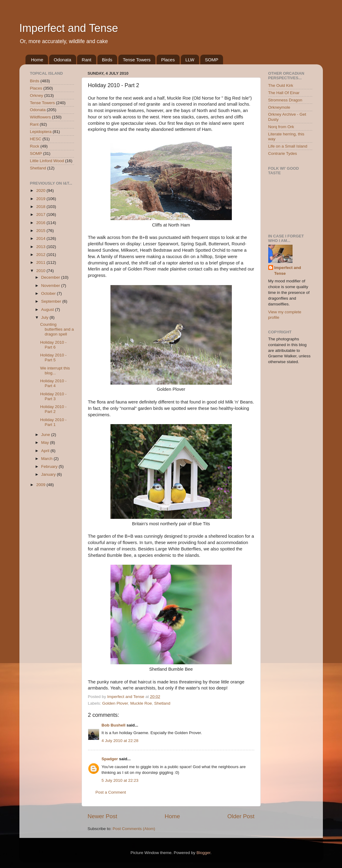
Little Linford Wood (47, 161)
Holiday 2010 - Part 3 (53, 396)
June (46, 435)
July (46, 317)
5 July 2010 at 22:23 (120, 780)
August (48, 310)
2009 (41, 485)
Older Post (241, 816)
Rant (86, 60)
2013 (41, 247)
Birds (107, 60)
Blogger (204, 853)
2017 (41, 214)
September (52, 301)
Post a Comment (111, 792)
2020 (41, 191)
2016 (41, 223)
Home (37, 60)
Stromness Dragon (285, 100)
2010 (41, 271)
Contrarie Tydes (283, 153)
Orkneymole (279, 107)
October (49, 293)
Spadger (110, 759)
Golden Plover (115, 703)
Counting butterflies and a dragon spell (57, 329)
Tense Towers (137, 60)
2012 (41, 255)
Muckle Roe (141, 703)
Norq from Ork (281, 127)
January (49, 474)
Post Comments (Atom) (134, 829)
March (47, 459)
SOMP (212, 60)
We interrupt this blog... (55, 371)
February (50, 466)
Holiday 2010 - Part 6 (53, 345)
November (51, 286)
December (51, 277)
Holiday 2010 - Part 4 (53, 383)
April (46, 451)
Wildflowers (41, 117)
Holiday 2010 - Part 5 (53, 357)
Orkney (37, 95)
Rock (35, 146)
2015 (41, 231)
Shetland (162, 703)
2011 (41, 262)
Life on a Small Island (288, 146)
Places (168, 60)
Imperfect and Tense (69, 28)
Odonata (63, 60)
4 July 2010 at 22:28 (120, 741)
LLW (190, 60)
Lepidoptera (41, 132)
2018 (41, 207)
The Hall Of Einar (284, 93)
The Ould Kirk (281, 85)
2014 (41, 238)
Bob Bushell (114, 725)
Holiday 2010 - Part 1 (53, 422)
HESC (36, 139)
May (46, 443)
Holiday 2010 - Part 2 (53, 409)
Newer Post (103, 816)
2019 (41, 199)
